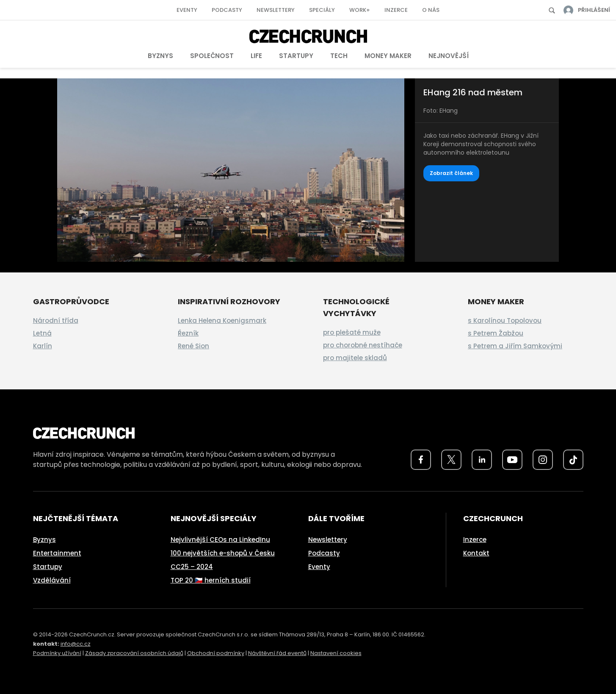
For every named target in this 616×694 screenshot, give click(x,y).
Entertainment (57, 553)
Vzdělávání (52, 580)
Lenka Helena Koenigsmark (222, 321)
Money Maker (388, 56)
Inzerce (396, 10)
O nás (431, 10)
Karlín (43, 346)
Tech (339, 56)
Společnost (212, 56)
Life (256, 56)
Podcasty (227, 10)
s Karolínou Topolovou (505, 321)
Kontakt (476, 553)
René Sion (193, 346)
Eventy (187, 10)
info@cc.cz (76, 644)
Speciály (322, 10)
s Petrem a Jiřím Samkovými (515, 346)
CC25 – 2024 (192, 567)
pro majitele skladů (355, 358)
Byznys (160, 56)
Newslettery (276, 10)
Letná (42, 333)
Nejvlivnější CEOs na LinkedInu (220, 540)
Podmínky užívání (57, 653)
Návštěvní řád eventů (277, 653)
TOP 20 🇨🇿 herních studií (211, 580)
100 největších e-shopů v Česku (223, 553)
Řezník (188, 333)
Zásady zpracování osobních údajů (134, 653)
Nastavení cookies (336, 653)
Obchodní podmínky (216, 653)
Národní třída (56, 321)
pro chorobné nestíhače (363, 345)
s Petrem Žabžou (496, 333)
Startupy (296, 56)
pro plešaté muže (352, 332)
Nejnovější (449, 56)
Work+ (360, 10)
